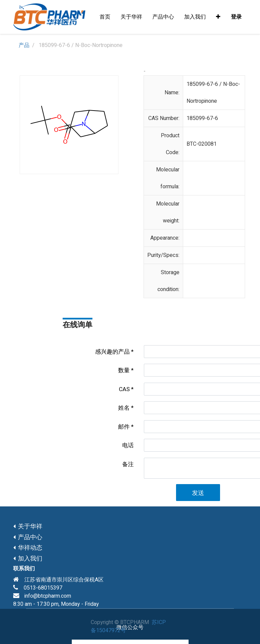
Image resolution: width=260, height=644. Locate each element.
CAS (124, 389)
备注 (128, 464)
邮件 (124, 427)
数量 (124, 370)
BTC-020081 (202, 144)
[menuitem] (105, 17)
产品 (24, 45)
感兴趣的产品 (112, 352)
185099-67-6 (202, 118)
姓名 (124, 408)
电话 (128, 445)
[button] (218, 17)
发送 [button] (198, 493)
